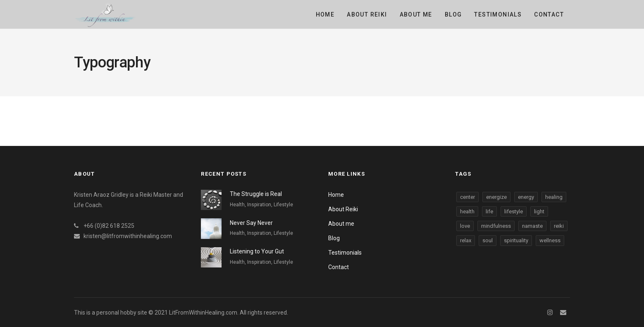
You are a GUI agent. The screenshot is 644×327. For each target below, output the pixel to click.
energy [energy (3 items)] (526, 197)
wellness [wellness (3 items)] (550, 240)
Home (325, 14)
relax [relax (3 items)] (466, 240)
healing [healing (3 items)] (554, 197)
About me (416, 14)
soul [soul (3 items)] (488, 240)
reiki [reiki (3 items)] (559, 226)
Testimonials (498, 14)
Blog (453, 14)
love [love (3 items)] (465, 226)
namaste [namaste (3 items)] (532, 226)
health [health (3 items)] (467, 211)
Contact (549, 14)
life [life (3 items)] (489, 211)
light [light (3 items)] (539, 211)
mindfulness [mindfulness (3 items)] (496, 226)
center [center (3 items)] (467, 197)
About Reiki (367, 14)
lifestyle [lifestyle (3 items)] (514, 211)
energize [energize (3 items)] (496, 197)
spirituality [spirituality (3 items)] (516, 240)
